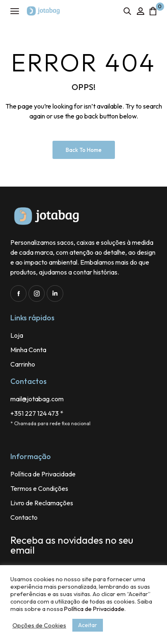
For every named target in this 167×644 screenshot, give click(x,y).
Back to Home (84, 150)
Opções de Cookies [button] (39, 625)
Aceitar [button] (88, 625)
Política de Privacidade (94, 609)
